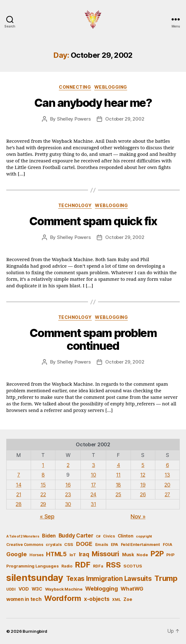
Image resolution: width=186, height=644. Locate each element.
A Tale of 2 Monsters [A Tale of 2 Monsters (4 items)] (23, 536)
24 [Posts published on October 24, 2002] (93, 494)
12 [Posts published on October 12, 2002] (143, 475)
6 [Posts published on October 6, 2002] (168, 465)
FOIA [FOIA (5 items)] (168, 545)
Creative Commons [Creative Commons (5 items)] (25, 545)
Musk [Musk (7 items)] (128, 555)
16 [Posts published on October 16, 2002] (68, 485)
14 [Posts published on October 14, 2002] (19, 485)
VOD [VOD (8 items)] (24, 589)
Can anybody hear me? (93, 103)
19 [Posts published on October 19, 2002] (143, 485)
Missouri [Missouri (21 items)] (106, 554)
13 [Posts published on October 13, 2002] (167, 475)
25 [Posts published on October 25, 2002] (118, 494)
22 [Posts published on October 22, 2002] (43, 494)
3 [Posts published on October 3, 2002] (94, 465)
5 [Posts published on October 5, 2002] (143, 465)
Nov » (138, 516)
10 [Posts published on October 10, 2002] (93, 475)
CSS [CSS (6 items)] (69, 544)
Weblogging (111, 87)
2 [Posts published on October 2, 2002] (68, 465)
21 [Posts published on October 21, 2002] (19, 494)
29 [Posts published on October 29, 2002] (43, 504)
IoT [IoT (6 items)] (73, 555)
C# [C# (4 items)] (98, 536)
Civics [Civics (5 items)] (109, 536)
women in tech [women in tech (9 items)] (24, 599)
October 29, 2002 (125, 119)
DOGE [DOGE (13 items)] (84, 544)
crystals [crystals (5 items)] (54, 545)
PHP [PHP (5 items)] (170, 555)
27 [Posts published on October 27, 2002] (167, 494)
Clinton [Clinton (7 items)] (126, 536)
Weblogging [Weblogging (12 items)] (101, 589)
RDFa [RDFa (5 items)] (98, 566)
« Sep (47, 516)
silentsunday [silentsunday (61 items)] (35, 578)
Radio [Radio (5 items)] (67, 566)
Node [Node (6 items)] (142, 555)
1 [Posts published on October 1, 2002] (43, 465)
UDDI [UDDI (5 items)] (11, 589)
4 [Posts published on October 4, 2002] (119, 465)
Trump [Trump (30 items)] (166, 578)
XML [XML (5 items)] (116, 599)
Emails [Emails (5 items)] (102, 545)
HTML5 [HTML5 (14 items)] (56, 554)
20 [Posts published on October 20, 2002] (167, 485)
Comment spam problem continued (93, 339)
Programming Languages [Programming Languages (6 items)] (32, 566)
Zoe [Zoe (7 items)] (128, 599)
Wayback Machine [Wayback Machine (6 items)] (64, 589)
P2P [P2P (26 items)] (157, 554)
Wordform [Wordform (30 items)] (63, 598)
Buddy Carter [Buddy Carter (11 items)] (76, 535)
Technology (75, 205)
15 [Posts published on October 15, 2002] (43, 485)
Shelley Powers (74, 119)
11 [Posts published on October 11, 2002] (118, 475)
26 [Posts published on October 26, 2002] (143, 494)
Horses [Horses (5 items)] (36, 555)
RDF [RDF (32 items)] (83, 565)
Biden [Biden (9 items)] (49, 536)
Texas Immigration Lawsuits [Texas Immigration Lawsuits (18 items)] (109, 579)
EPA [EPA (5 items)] (114, 545)
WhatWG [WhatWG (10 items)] (132, 589)
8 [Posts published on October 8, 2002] (43, 475)
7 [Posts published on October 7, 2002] (19, 475)
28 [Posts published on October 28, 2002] (18, 504)
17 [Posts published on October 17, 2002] (93, 485)
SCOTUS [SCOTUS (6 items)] (133, 566)
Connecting (75, 87)
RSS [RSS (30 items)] (113, 565)
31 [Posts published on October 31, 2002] (93, 504)
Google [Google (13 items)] (16, 554)
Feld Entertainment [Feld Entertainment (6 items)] (140, 544)
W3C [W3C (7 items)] (37, 589)
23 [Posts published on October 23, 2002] (68, 494)
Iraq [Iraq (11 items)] (84, 554)
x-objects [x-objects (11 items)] (97, 599)
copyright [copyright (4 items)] (144, 536)
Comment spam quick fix (93, 221)
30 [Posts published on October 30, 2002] (68, 504)
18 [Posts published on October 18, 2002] (118, 485)
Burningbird (35, 631)
